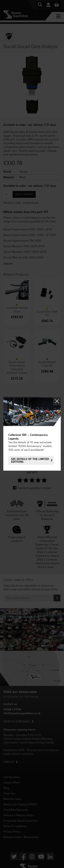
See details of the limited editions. (30, 460)
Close (57, 401)
